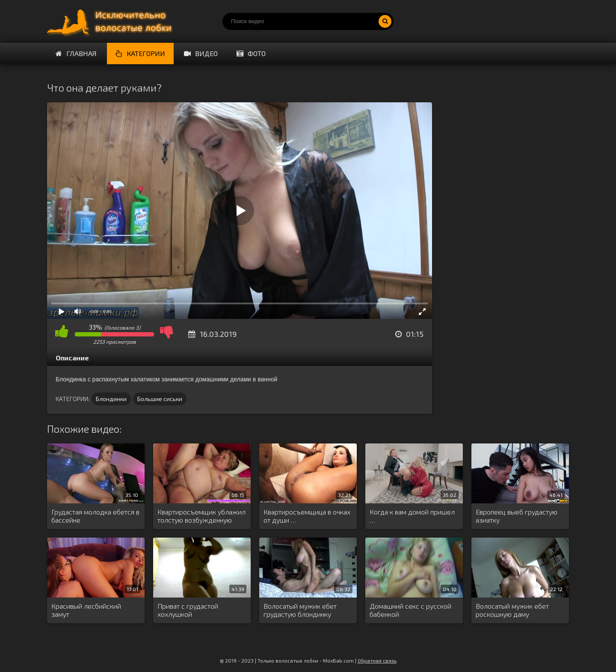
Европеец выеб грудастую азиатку (517, 516)
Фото (251, 53)
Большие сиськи (160, 399)
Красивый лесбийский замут (86, 610)
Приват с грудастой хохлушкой (188, 610)
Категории (140, 53)
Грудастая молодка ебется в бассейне (95, 516)
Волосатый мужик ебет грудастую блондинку (300, 610)
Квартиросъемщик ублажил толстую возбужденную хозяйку (201, 516)
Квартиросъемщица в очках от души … (307, 516)
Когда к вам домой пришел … (412, 516)
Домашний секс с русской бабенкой (410, 610)
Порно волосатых (111, 21)
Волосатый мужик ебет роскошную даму (512, 610)
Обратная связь (377, 660)
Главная (76, 53)
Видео (201, 53)
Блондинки (111, 399)
